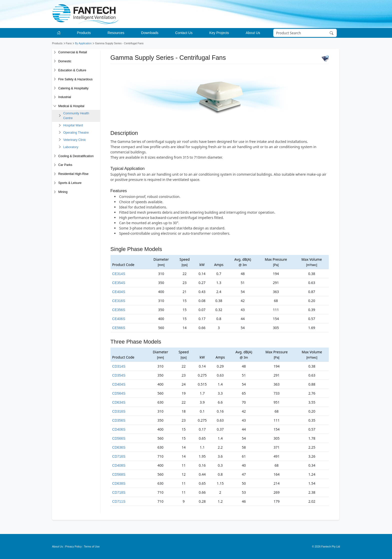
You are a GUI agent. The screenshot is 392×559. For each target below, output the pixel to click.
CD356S (119, 420)
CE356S (119, 310)
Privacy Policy (73, 546)
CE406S (119, 319)
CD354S (119, 375)
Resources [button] (116, 33)
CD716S (119, 456)
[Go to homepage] (60, 33)
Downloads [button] (150, 33)
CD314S (119, 366)
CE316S (119, 301)
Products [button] (84, 33)
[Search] (305, 33)
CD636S (119, 447)
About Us (57, 546)
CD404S (119, 384)
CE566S (119, 328)
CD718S (119, 492)
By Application (83, 43)
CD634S (119, 402)
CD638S (119, 483)
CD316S (119, 411)
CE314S (119, 274)
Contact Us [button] (184, 33)
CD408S (119, 465)
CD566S (119, 438)
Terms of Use (92, 546)
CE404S (119, 292)
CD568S (119, 474)
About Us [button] (253, 33)
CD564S (119, 393)
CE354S (119, 283)
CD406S (119, 429)
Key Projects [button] (219, 33)
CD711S (119, 501)
